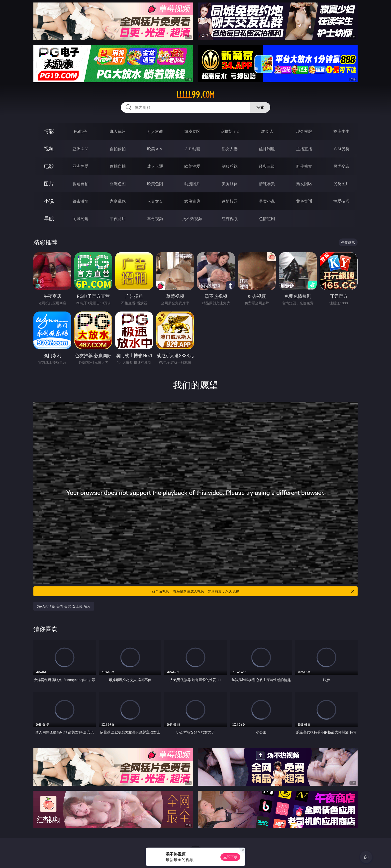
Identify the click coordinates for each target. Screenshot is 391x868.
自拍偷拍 (118, 149)
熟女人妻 (230, 149)
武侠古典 (192, 201)
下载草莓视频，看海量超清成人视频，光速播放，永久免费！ (252, 591)
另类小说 (267, 201)
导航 (49, 218)
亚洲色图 (118, 184)
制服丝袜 (230, 166)
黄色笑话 (304, 201)
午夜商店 (118, 219)
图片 (49, 184)
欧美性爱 (192, 166)
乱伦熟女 (304, 166)
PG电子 (80, 131)
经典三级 (267, 166)
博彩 (49, 131)
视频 (49, 149)
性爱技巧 (341, 201)
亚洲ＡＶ (81, 149)
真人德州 (118, 131)
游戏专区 (192, 131)
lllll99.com (195, 95)
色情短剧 (267, 219)
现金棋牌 (304, 131)
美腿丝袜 (230, 184)
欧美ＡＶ (155, 149)
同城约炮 (81, 219)
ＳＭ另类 (341, 149)
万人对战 (155, 131)
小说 (49, 201)
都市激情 (81, 201)
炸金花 (267, 131)
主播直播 (304, 149)
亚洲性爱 (81, 166)
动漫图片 (192, 184)
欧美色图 (155, 184)
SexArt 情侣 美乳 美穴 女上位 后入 (64, 606)
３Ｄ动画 (192, 149)
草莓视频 (155, 219)
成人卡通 (155, 166)
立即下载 (230, 857)
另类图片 (341, 184)
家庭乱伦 (118, 201)
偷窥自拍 (81, 184)
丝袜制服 (267, 149)
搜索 (260, 107)
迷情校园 (230, 201)
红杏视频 (230, 219)
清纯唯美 (267, 184)
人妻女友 (155, 201)
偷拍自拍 (118, 166)
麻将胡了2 (230, 131)
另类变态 (341, 166)
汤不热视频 (192, 219)
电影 (49, 166)
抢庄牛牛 (341, 131)
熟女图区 (304, 184)
